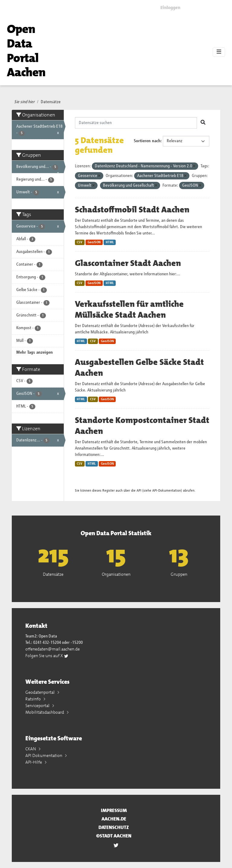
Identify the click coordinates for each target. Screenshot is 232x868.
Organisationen (116, 574)
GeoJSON (94, 242)
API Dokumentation (44, 755)
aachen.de (114, 819)
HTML (110, 242)
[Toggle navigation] (219, 52)
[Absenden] (203, 123)
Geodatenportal (40, 692)
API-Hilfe (34, 762)
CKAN (31, 749)
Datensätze (51, 102)
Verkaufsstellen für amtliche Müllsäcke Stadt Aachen (129, 310)
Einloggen (170, 8)
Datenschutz (114, 827)
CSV (80, 242)
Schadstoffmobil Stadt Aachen (132, 210)
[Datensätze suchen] (136, 123)
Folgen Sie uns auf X (47, 656)
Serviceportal (38, 706)
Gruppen (179, 574)
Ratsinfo (34, 699)
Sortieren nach (147, 141)
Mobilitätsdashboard (45, 712)
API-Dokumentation (167, 491)
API (139, 491)
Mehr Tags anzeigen (35, 352)
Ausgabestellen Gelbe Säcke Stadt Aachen (139, 368)
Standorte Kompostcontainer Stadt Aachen (142, 426)
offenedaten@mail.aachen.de (53, 649)
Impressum (114, 810)
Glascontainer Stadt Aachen (128, 263)
